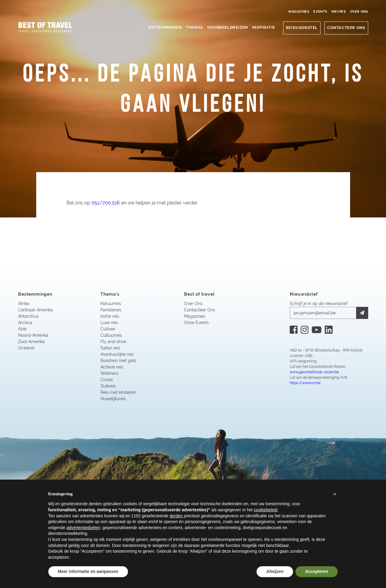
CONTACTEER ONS (346, 28)
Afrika (24, 304)
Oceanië (26, 349)
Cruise (107, 380)
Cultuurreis (111, 336)
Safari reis (110, 349)
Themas (194, 27)
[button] (335, 494)
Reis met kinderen (118, 393)
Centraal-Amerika (35, 310)
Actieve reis (112, 368)
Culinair (108, 329)
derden (176, 516)
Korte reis (110, 317)
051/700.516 (106, 203)
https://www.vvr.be (305, 384)
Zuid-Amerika (31, 342)
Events (320, 12)
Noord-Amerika (33, 336)
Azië (22, 329)
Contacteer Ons (200, 310)
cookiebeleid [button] (266, 510)
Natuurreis (111, 304)
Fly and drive (113, 342)
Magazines (299, 12)
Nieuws (339, 12)
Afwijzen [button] (275, 571)
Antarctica (28, 317)
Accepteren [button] (317, 571)
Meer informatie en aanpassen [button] (88, 571)
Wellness (110, 374)
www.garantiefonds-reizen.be (314, 373)
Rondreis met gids (118, 361)
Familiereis (111, 310)
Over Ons (359, 12)
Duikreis (108, 387)
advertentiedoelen (83, 528)
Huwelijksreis (113, 399)
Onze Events (196, 323)
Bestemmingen (165, 27)
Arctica (25, 323)
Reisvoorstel (302, 28)
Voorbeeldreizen (228, 27)
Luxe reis (109, 323)
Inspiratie (264, 27)
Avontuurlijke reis (117, 355)
